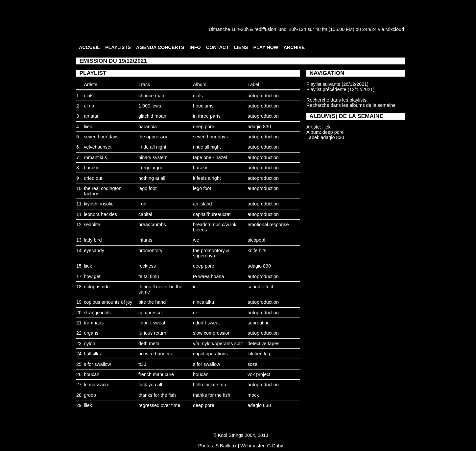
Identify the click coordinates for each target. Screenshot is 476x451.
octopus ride (97, 287)
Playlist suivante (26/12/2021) (337, 84)
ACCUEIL (89, 47)
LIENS (241, 47)
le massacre (97, 385)
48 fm (321, 29)
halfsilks (92, 354)
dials (89, 96)
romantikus (95, 157)
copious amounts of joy (108, 302)
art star (91, 116)
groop (90, 395)
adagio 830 (259, 127)
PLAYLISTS (118, 47)
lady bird (93, 240)
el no (89, 106)
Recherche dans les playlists (336, 100)
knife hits (257, 250)
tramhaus (94, 323)
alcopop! (256, 240)
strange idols (97, 313)
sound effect (260, 287)
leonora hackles (100, 214)
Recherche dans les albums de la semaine (351, 105)
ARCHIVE (294, 47)
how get (92, 276)
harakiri (92, 168)
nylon (89, 344)
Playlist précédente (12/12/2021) (340, 89)
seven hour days (101, 137)
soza (252, 364)
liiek (88, 127)
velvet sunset (98, 147)
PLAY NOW (266, 47)
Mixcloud (395, 29)
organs (91, 333)
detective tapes (263, 344)
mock (253, 395)
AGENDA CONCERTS (160, 47)
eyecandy (94, 250)
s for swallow (97, 364)
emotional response (268, 225)
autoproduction (263, 96)
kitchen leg (259, 354)
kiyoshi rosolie (99, 204)
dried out (93, 178)
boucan (92, 374)
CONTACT (217, 47)
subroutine (259, 323)
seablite (92, 225)
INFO (195, 47)
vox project (259, 374)
